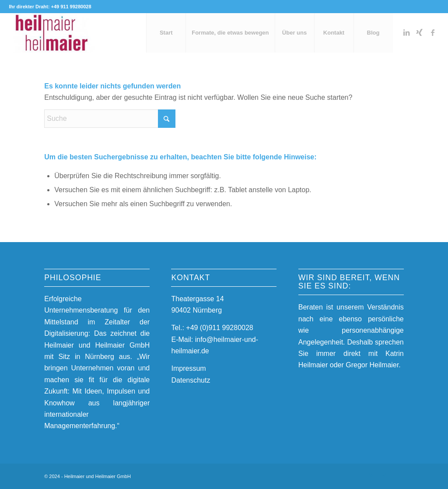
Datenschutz (191, 380)
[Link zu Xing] (420, 32)
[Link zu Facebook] (433, 32)
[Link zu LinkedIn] (406, 32)
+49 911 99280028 (71, 7)
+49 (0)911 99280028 (219, 328)
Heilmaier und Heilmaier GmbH (98, 476)
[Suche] (110, 119)
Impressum (188, 368)
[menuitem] (166, 33)
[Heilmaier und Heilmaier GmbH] (52, 33)
